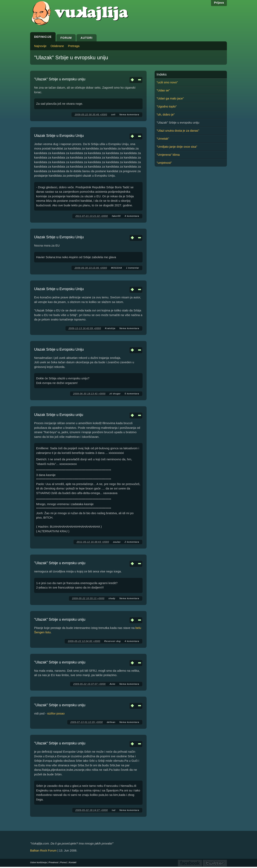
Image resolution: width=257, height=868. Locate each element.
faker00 (116, 216)
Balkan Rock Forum (43, 850)
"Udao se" (163, 90)
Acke (112, 684)
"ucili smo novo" (167, 82)
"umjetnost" (164, 163)
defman (111, 722)
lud (114, 810)
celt (113, 115)
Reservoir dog (112, 641)
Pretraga (74, 46)
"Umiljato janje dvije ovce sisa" (177, 147)
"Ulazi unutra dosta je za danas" (178, 131)
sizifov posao (56, 713)
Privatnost (54, 862)
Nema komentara (129, 115)
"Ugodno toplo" (167, 106)
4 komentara (132, 216)
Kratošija (110, 328)
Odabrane (57, 46)
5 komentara (132, 394)
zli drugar (115, 394)
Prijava (219, 3)
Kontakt (73, 862)
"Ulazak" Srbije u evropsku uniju (60, 79)
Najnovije (40, 46)
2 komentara (132, 542)
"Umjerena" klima (168, 155)
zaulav (117, 542)
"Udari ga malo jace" (170, 98)
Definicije (43, 37)
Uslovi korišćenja (38, 862)
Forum (66, 38)
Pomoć (63, 862)
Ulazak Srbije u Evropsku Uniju (59, 136)
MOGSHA (117, 268)
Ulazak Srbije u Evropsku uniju (59, 415)
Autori (86, 38)
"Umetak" (163, 139)
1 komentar (133, 268)
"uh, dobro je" (166, 114)
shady (112, 598)
